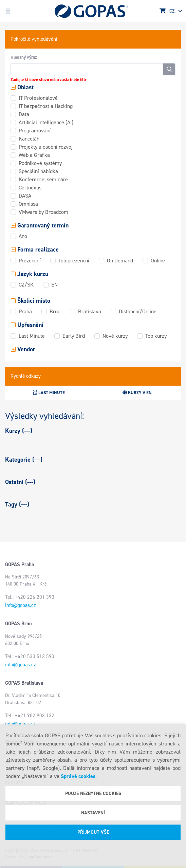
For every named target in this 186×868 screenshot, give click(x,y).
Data (24, 114)
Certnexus (30, 188)
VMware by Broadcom (43, 212)
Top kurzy (156, 336)
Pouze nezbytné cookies (93, 793)
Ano (23, 236)
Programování (35, 131)
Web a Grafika (34, 155)
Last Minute (32, 336)
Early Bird (74, 336)
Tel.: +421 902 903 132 (30, 716)
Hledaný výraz (24, 57)
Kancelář (29, 139)
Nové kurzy (115, 336)
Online (158, 261)
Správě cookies (78, 776)
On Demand (120, 261)
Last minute (49, 393)
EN (54, 285)
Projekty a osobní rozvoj (46, 147)
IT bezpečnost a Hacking (46, 106)
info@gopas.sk (21, 724)
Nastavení (93, 813)
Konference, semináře (43, 179)
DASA (25, 196)
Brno (55, 311)
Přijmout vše (93, 832)
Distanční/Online (138, 311)
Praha (25, 311)
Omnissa (28, 204)
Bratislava (90, 311)
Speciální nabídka (38, 171)
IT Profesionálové (38, 98)
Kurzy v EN (137, 393)
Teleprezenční (74, 261)
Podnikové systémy (40, 163)
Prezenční (30, 261)
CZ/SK (26, 285)
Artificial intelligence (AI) (46, 122)
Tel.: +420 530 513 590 (30, 657)
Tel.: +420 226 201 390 (30, 597)
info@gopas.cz (21, 605)
